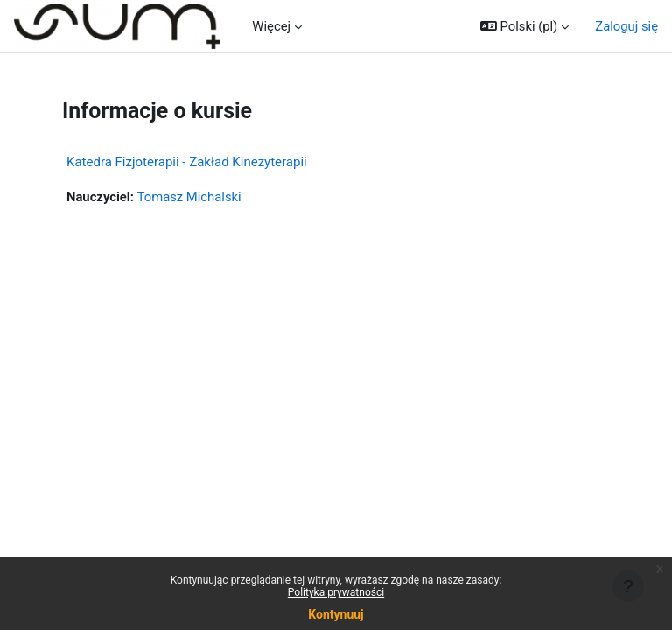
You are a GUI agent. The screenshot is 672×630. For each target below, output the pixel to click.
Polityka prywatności (336, 592)
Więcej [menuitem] (271, 26)
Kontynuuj (336, 614)
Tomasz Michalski (189, 197)
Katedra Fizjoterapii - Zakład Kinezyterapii (187, 162)
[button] (525, 26)
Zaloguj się (626, 26)
